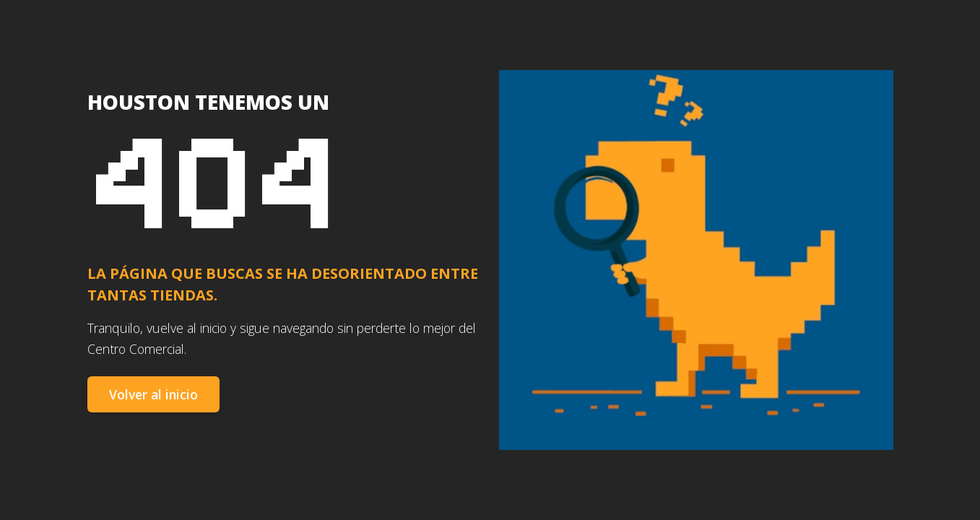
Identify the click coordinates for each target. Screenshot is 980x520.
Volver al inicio (153, 394)
